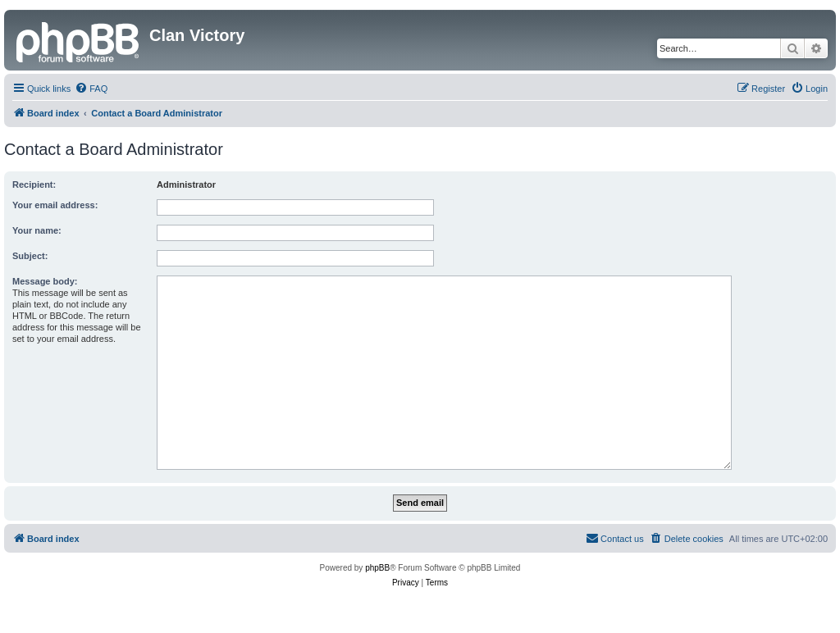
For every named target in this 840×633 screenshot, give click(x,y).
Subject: (30, 256)
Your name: (37, 230)
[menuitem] (91, 89)
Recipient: (34, 184)
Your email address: (55, 205)
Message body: (45, 281)
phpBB (377, 568)
